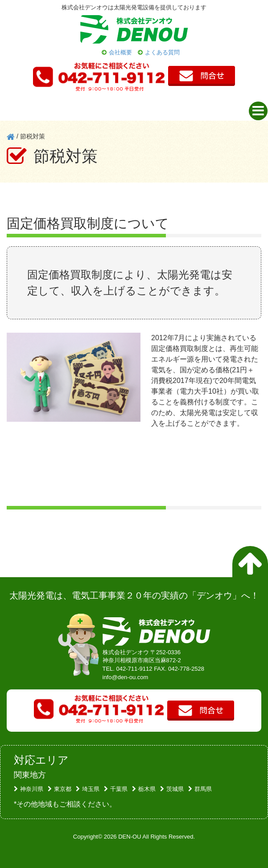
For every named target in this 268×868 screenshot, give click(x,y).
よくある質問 (162, 52)
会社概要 (120, 52)
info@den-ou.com (126, 677)
